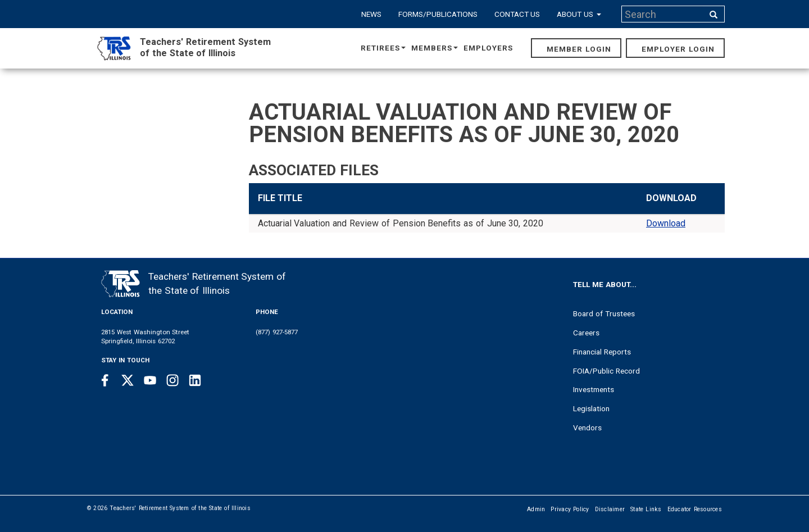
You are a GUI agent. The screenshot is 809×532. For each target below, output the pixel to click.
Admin (536, 509)
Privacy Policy (570, 509)
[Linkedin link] (195, 380)
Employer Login (678, 49)
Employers (488, 48)
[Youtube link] (150, 380)
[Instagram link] (172, 380)
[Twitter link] (128, 380)
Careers (586, 333)
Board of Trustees (604, 313)
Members (435, 48)
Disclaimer (610, 509)
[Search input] (663, 14)
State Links (646, 509)
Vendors (587, 428)
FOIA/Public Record (606, 371)
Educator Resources (695, 509)
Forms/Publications (438, 14)
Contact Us (517, 14)
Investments (594, 389)
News (371, 14)
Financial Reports (602, 352)
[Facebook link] (105, 380)
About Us (579, 14)
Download (666, 223)
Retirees (383, 48)
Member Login (579, 49)
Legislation (591, 408)
